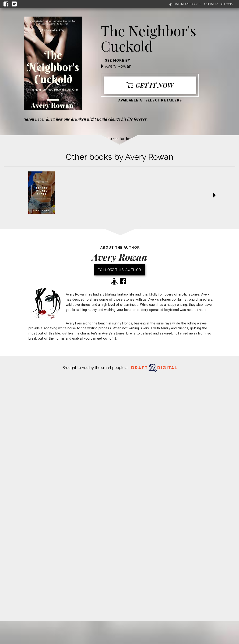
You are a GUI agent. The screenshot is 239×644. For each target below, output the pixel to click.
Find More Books (185, 4)
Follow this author (120, 270)
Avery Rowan (118, 66)
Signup (210, 4)
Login (227, 4)
